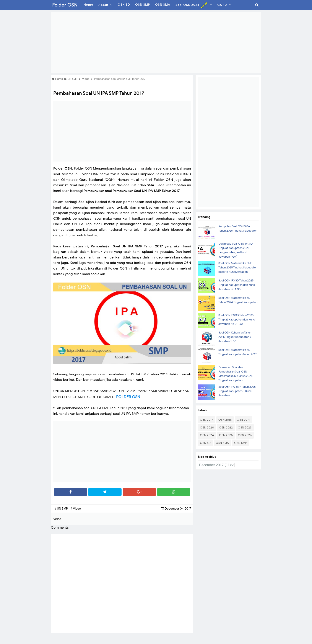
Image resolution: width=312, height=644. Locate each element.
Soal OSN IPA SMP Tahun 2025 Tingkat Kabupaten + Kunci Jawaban (237, 391)
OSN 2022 (226, 427)
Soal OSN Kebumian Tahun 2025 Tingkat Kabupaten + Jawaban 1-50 (235, 337)
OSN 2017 (207, 420)
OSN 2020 (207, 427)
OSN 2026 (245, 435)
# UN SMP (61, 509)
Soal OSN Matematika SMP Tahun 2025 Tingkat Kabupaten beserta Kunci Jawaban (238, 267)
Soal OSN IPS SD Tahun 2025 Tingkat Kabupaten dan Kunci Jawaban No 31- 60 (237, 320)
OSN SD (205, 443)
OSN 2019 (243, 420)
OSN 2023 (245, 427)
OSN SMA (222, 443)
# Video (76, 509)
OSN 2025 (226, 435)
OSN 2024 (207, 435)
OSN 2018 (225, 420)
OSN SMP (241, 443)
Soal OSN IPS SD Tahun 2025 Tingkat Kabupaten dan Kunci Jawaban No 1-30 (237, 285)
